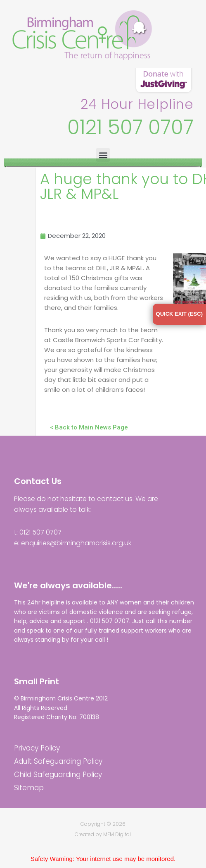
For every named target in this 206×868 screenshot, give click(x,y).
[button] (103, 155)
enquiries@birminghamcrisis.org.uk (76, 543)
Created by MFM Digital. (103, 834)
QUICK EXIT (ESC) (179, 314)
